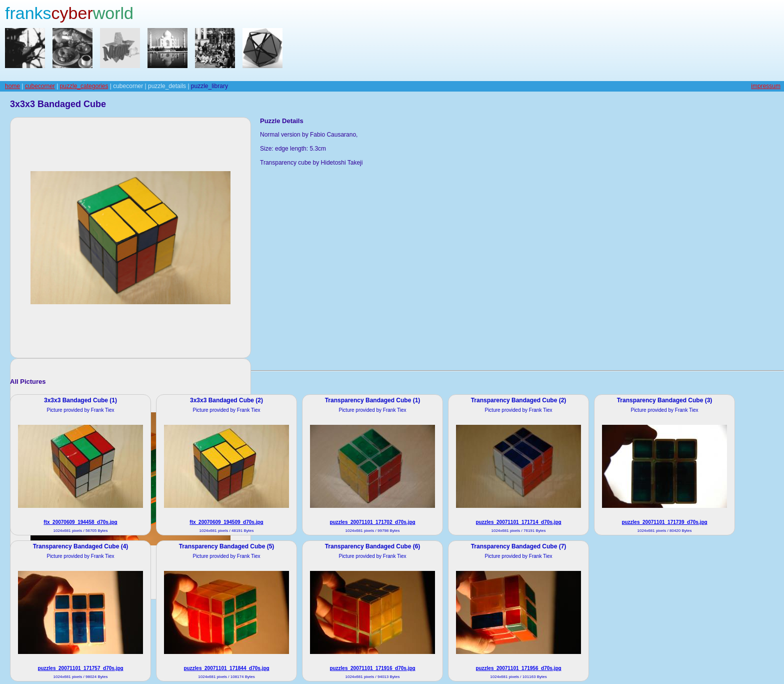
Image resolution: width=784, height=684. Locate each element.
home (12, 86)
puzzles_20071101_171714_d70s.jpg (518, 522)
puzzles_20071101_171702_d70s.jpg (372, 522)
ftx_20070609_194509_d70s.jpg (226, 522)
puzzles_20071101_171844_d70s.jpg (226, 668)
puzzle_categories (84, 86)
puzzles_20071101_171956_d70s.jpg (518, 668)
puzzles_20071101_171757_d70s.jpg (80, 668)
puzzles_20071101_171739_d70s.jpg (664, 522)
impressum (766, 86)
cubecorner (40, 86)
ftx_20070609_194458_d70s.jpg (80, 522)
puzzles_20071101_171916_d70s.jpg (372, 668)
